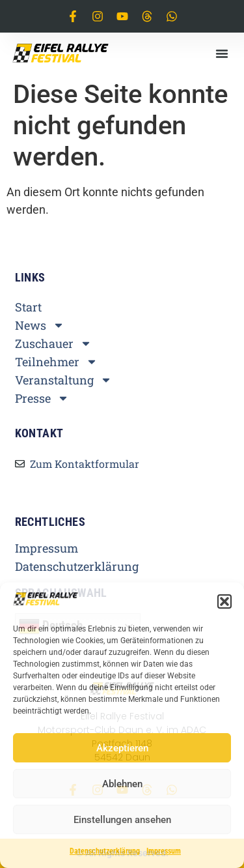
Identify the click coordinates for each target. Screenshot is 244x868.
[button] (224, 601)
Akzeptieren (122, 748)
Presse (42, 398)
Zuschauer (53, 343)
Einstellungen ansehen (122, 820)
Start (28, 307)
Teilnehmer (56, 362)
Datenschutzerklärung (105, 851)
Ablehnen (122, 784)
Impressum (164, 851)
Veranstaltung (63, 380)
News (40, 325)
